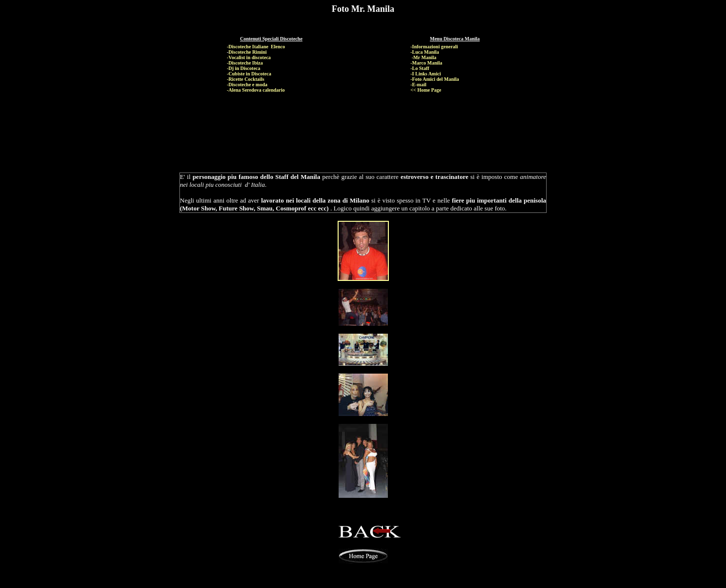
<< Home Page (426, 90)
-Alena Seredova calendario (256, 90)
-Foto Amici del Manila (435, 79)
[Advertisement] (365, 124)
